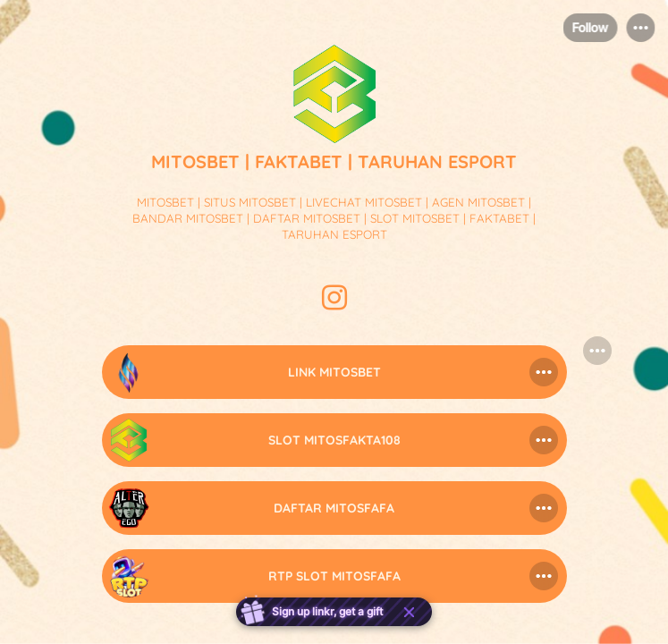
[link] (334, 372)
